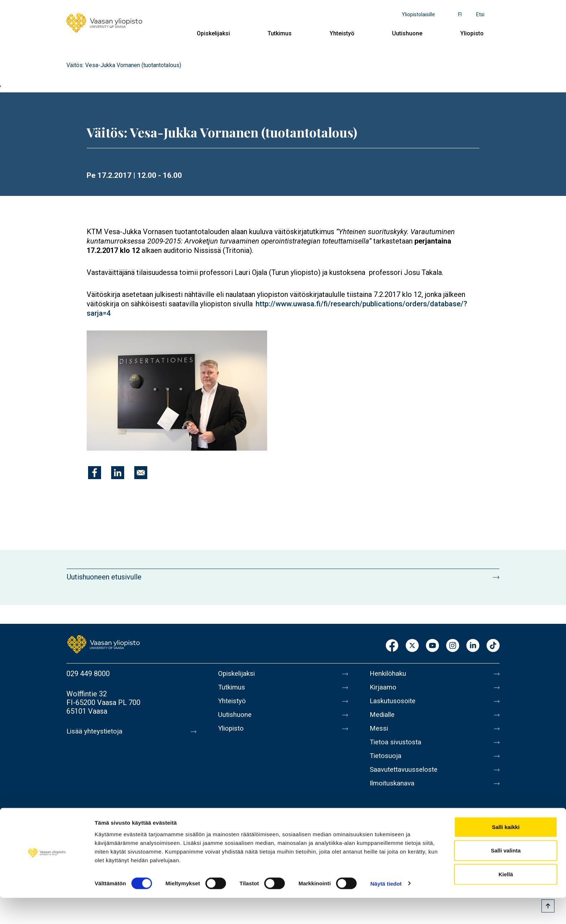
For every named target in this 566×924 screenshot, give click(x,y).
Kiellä (506, 900)
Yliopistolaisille (418, 14)
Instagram (453, 646)
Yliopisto (472, 33)
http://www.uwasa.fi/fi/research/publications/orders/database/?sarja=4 (277, 308)
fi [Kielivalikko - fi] (460, 14)
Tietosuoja (386, 765)
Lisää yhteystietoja (96, 731)
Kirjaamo (384, 689)
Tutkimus (280, 33)
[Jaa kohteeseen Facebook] (95, 473)
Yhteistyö (342, 33)
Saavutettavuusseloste (406, 780)
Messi (379, 734)
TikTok (493, 646)
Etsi (480, 14)
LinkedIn (473, 646)
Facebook (392, 646)
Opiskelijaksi (213, 33)
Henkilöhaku (389, 674)
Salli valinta (506, 877)
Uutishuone (407, 33)
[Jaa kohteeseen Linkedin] (118, 473)
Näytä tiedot (386, 910)
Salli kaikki (506, 853)
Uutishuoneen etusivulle (104, 577)
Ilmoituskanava (393, 795)
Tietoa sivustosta (397, 749)
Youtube (432, 646)
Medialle (383, 719)
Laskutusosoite (394, 704)
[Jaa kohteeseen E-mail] (141, 473)
